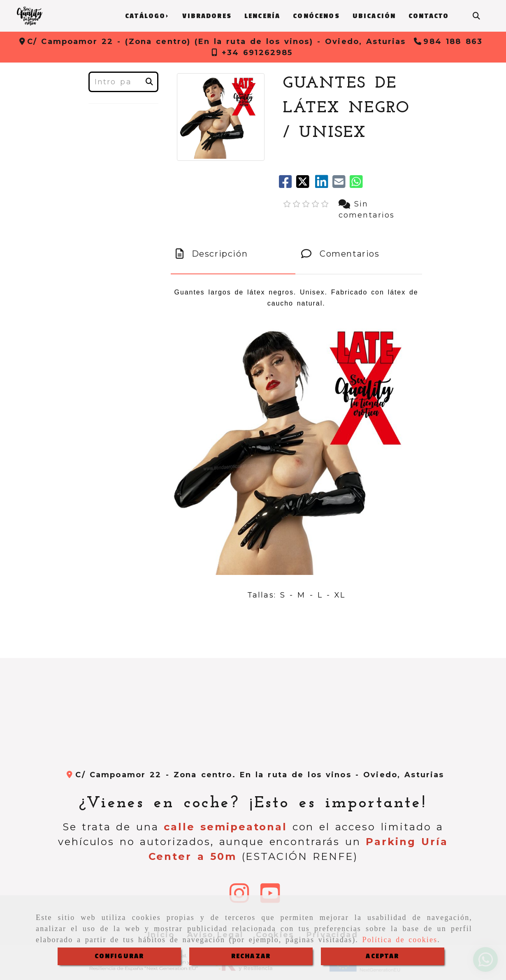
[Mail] (341, 185)
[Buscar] (476, 16)
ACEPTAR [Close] (382, 956)
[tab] (233, 254)
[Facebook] (288, 185)
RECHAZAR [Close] (251, 956)
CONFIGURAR (120, 956)
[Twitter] (306, 185)
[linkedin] (324, 185)
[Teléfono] (448, 42)
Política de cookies (400, 940)
